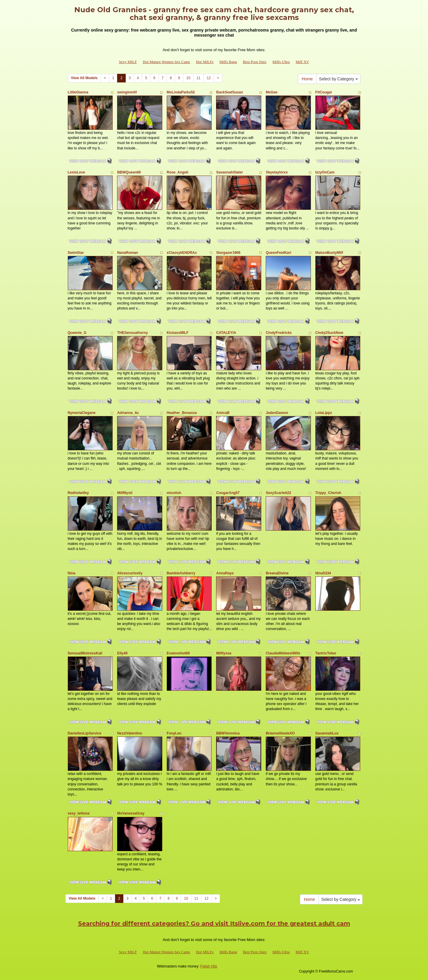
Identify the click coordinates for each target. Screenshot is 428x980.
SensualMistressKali (85, 653)
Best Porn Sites (255, 62)
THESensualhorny (132, 333)
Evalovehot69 (178, 653)
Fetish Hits (209, 966)
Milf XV (302, 62)
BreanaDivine (277, 573)
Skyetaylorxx (277, 172)
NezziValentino (130, 733)
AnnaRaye (225, 573)
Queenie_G (77, 333)
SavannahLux (327, 733)
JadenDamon (277, 413)
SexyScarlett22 (278, 493)
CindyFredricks (279, 333)
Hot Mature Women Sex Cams (166, 62)
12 (209, 78)
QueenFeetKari (278, 253)
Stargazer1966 (228, 253)
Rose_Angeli (178, 172)
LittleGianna (78, 92)
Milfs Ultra (281, 62)
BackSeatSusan (229, 92)
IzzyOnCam (325, 172)
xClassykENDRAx (182, 253)
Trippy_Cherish (328, 493)
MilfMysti (125, 493)
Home (307, 79)
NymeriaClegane (82, 413)
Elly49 (122, 653)
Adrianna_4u (128, 413)
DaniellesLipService (85, 733)
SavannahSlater (229, 172)
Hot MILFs (205, 62)
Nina (72, 573)
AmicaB (223, 413)
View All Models (84, 78)
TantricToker (326, 653)
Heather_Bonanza (182, 413)
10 (188, 78)
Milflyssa (224, 653)
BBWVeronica (228, 733)
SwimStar (76, 253)
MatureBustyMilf (329, 253)
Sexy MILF (128, 62)
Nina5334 (323, 573)
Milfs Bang (228, 62)
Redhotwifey (78, 493)
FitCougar (324, 92)
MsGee (272, 92)
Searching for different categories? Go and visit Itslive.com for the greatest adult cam (214, 923)
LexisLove (77, 172)
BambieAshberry (181, 573)
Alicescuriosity (130, 573)
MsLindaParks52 (181, 92)
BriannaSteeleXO (280, 733)
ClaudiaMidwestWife (283, 653)
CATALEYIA (226, 333)
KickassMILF (178, 333)
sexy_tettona (79, 813)
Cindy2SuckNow (329, 333)
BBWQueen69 (129, 172)
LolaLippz (324, 413)
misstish (174, 493)
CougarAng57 (228, 493)
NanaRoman (128, 253)
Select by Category (338, 79)
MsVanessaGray (131, 813)
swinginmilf (127, 92)
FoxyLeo (174, 733)
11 (198, 78)
